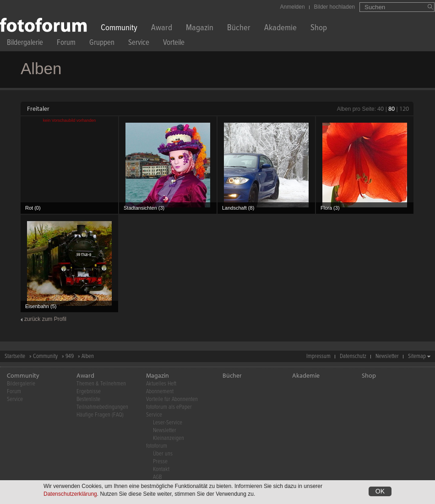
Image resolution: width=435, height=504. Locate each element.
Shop (319, 29)
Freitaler (38, 108)
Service (139, 44)
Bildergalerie (25, 44)
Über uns (163, 454)
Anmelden (293, 7)
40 (381, 108)
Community (119, 29)
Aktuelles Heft (161, 384)
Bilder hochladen (334, 7)
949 (70, 356)
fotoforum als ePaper (169, 407)
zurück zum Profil (45, 319)
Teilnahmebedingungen (102, 407)
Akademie (280, 29)
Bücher (239, 29)
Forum (66, 44)
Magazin (200, 29)
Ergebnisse (89, 392)
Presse (160, 462)
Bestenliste (88, 399)
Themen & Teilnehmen (101, 384)
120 (404, 108)
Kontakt (161, 469)
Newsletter (387, 356)
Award (162, 29)
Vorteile (174, 44)
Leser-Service (168, 423)
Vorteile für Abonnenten (172, 399)
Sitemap (417, 356)
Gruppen (102, 44)
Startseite (15, 356)
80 (391, 108)
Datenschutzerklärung (70, 494)
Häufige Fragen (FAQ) (100, 415)
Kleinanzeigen (169, 438)
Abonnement (160, 392)
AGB (157, 477)
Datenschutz (353, 356)
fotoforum (157, 446)
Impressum (318, 356)
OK (380, 492)
